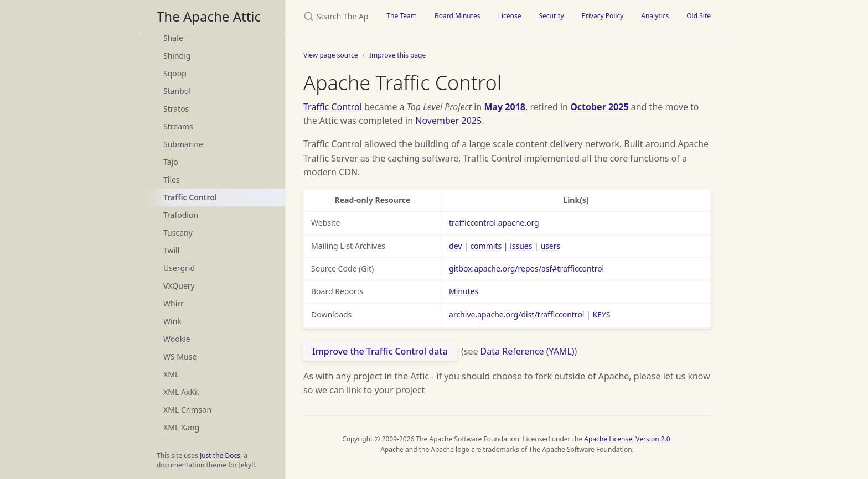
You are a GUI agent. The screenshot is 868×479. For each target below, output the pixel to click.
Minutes (464, 291)
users (550, 246)
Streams (178, 126)
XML (171, 374)
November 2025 (448, 121)
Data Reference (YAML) (528, 351)
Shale (173, 38)
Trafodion (181, 215)
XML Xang (181, 427)
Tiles (172, 179)
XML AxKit (182, 392)
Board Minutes (458, 16)
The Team (402, 16)
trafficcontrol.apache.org (494, 223)
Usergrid (179, 268)
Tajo (171, 162)
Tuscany (178, 233)
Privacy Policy (603, 16)
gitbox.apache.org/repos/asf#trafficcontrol (526, 269)
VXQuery (179, 286)
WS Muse (180, 356)
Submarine (183, 144)
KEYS (601, 314)
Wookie (177, 339)
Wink (172, 321)
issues (521, 246)
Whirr (174, 303)
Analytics (655, 16)
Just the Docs (220, 455)
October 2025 (599, 107)
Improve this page (397, 55)
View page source (330, 55)
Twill (171, 250)
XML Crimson (187, 410)
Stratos (176, 109)
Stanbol (177, 91)
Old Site (699, 16)
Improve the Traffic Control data (380, 351)
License (510, 16)
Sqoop (175, 73)
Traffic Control (190, 197)
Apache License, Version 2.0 (627, 439)
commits (486, 246)
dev (455, 246)
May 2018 (505, 107)
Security (551, 16)
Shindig (177, 56)
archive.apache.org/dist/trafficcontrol (516, 314)
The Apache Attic (209, 16)
